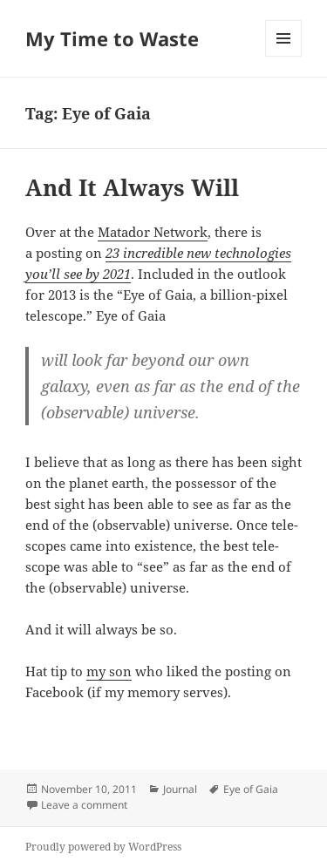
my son (109, 671)
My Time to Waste (112, 38)
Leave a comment (84, 805)
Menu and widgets (284, 56)
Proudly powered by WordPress (103, 847)
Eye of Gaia (251, 789)
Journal (180, 789)
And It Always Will (132, 187)
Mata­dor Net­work (153, 232)
